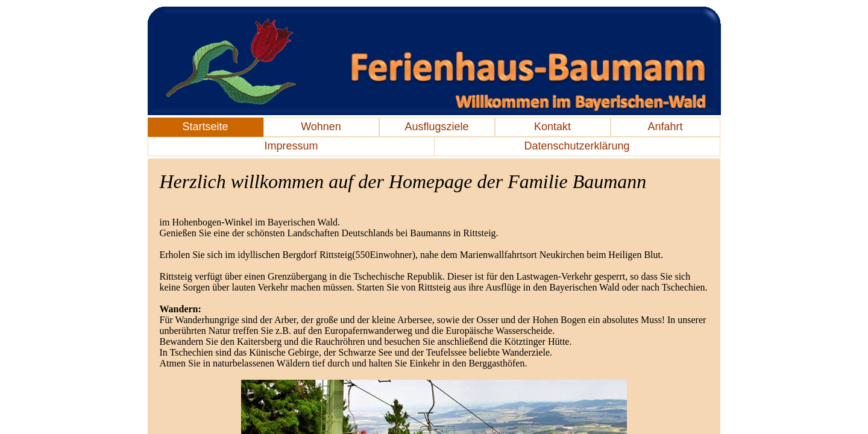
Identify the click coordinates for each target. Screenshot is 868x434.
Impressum (291, 146)
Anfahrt (665, 127)
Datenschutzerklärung (577, 146)
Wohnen (321, 127)
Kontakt (552, 127)
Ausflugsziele (436, 127)
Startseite (205, 127)
